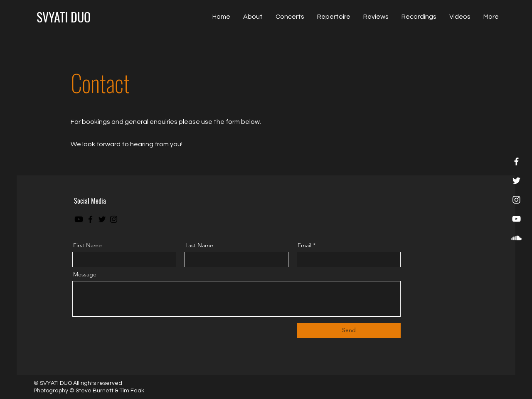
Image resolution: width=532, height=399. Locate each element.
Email (304, 245)
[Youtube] (79, 219)
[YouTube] (516, 219)
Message (85, 274)
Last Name (199, 245)
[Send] (349, 330)
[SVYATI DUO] (64, 17)
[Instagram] (516, 200)
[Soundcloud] (516, 238)
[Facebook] (516, 161)
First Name (87, 245)
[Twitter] (516, 181)
